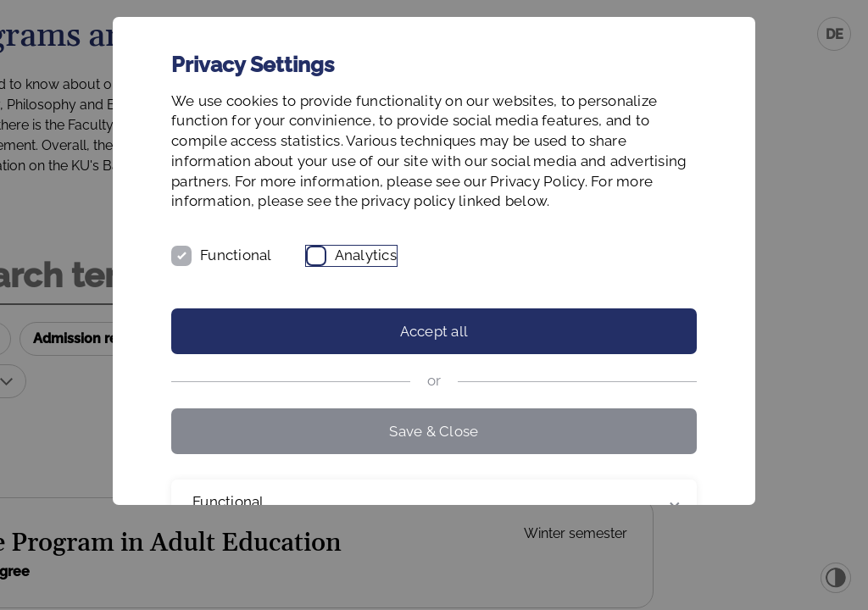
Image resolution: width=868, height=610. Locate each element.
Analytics (451, 316)
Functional (321, 316)
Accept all (434, 392)
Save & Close (434, 491)
